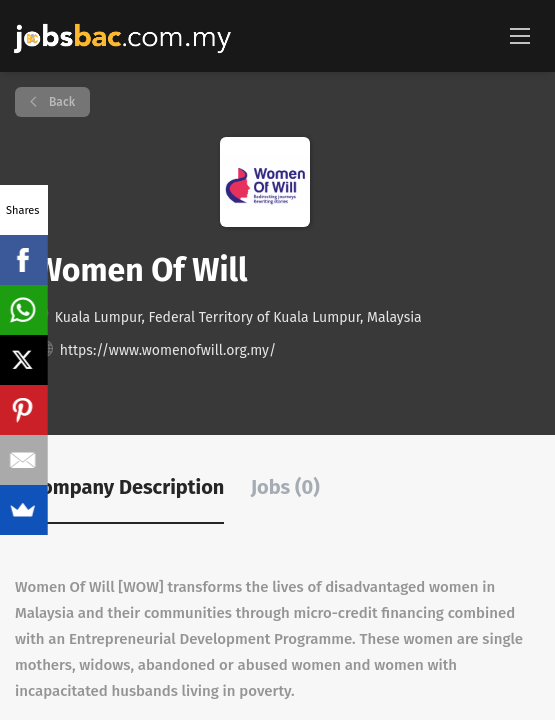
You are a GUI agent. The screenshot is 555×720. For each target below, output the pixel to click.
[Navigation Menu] (520, 35)
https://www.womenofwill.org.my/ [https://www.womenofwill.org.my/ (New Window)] (168, 350)
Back (60, 102)
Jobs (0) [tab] (285, 487)
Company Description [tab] (127, 487)
